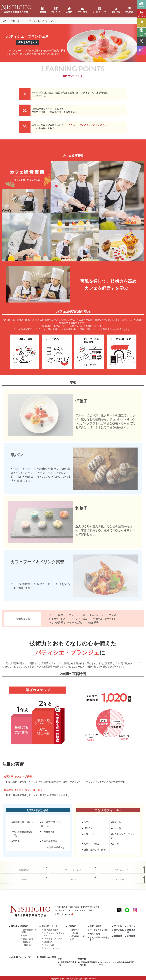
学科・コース (17, 21)
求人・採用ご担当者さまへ (100, 939)
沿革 (25, 935)
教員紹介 (27, 942)
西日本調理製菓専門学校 (88, 964)
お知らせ (131, 926)
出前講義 (131, 936)
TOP (3, 21)
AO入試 (75, 933)
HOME (14, 926)
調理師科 (24, 880)
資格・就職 (95, 934)
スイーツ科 (73, 880)
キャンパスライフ (122, 880)
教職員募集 (131, 931)
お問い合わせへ (62, 914)
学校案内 (24, 926)
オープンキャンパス (99, 930)
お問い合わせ (119, 931)
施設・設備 (28, 939)
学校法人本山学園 (48, 957)
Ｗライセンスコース (122, 870)
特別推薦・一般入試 (78, 938)
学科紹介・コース (50, 926)
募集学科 (75, 930)
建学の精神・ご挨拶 (29, 931)
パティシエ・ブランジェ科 (73, 870)
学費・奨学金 (96, 926)
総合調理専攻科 (24, 870)
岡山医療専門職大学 (68, 964)
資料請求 (118, 936)
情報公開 (27, 945)
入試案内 (72, 926)
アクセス (118, 926)
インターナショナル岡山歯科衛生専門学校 (117, 964)
